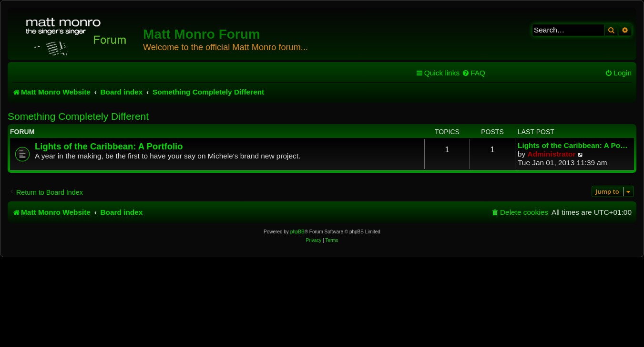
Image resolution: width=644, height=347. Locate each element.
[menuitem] (474, 73)
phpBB (297, 232)
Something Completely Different (78, 116)
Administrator (552, 154)
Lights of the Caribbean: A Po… (573, 145)
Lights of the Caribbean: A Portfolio (109, 146)
